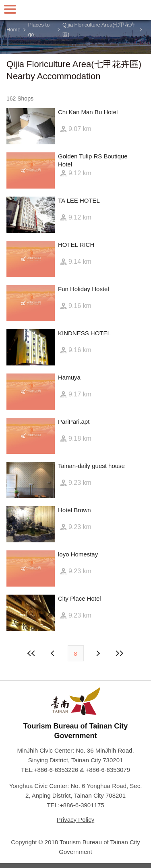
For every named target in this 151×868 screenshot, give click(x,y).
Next (54, 653)
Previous (98, 653)
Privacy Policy (75, 820)
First (31, 653)
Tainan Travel (76, 10)
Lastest (120, 653)
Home (13, 30)
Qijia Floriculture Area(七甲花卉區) (99, 30)
